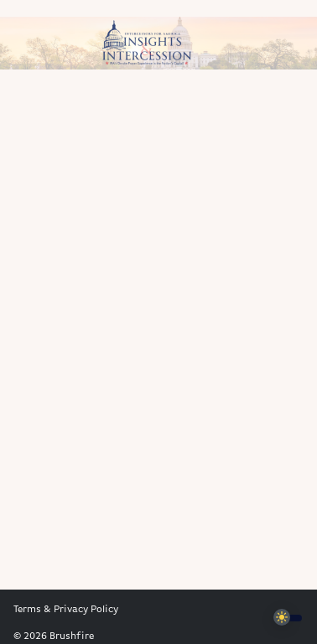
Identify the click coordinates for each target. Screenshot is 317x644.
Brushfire (72, 636)
